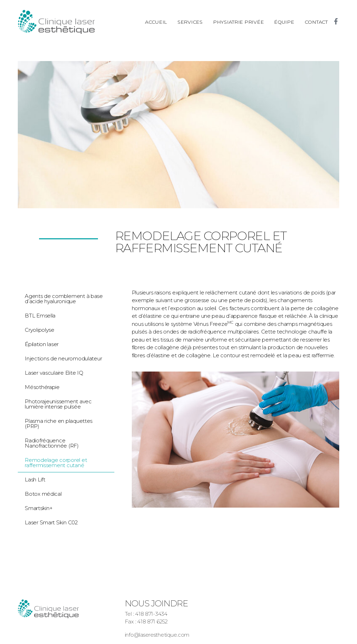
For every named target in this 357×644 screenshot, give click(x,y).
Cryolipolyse (40, 330)
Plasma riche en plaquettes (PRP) (59, 424)
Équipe (284, 22)
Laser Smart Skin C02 (51, 522)
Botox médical (43, 494)
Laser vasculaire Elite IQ (54, 373)
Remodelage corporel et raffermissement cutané (56, 463)
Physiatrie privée (238, 22)
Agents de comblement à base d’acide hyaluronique (64, 299)
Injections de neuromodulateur (63, 358)
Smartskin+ (39, 508)
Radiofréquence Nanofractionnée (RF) (52, 443)
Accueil (156, 22)
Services (190, 22)
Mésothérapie (42, 387)
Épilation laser (42, 344)
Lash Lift (35, 480)
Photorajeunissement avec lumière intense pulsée (58, 404)
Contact (316, 22)
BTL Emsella (40, 316)
